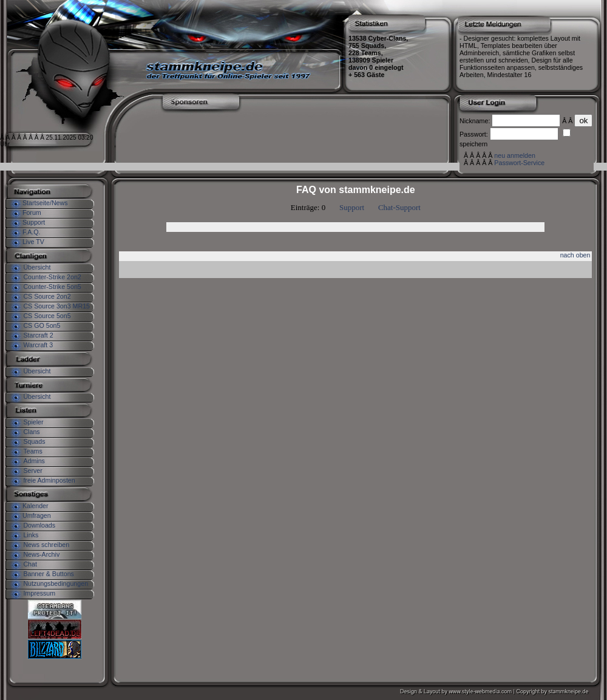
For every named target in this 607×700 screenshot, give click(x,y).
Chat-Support (399, 207)
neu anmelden (515, 155)
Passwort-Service (519, 163)
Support (352, 207)
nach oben (575, 255)
